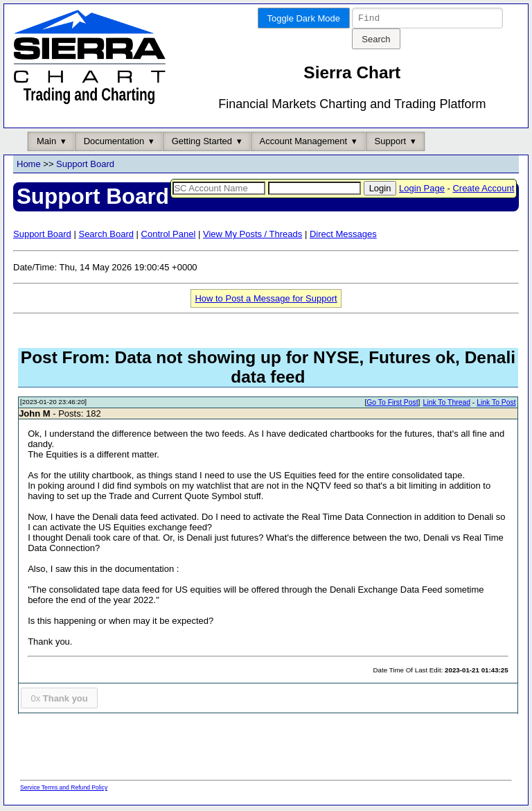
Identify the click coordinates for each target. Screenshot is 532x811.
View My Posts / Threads (252, 236)
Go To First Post (392, 404)
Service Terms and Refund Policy (64, 790)
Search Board (106, 236)
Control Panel (169, 236)
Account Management (303, 143)
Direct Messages (343, 236)
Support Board (85, 166)
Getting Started (202, 143)
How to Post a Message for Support (266, 300)
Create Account (483, 190)
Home (29, 166)
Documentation (114, 143)
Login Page (422, 190)
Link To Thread (447, 404)
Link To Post (496, 404)
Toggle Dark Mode (304, 18)
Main (46, 143)
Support (391, 143)
